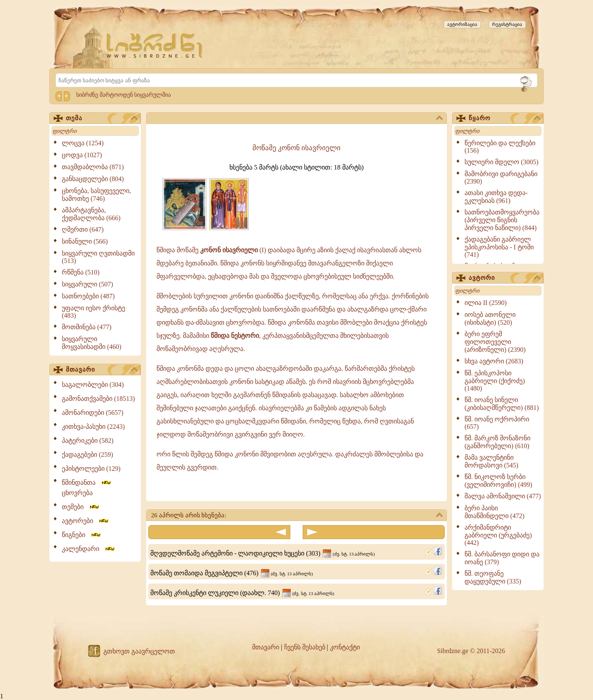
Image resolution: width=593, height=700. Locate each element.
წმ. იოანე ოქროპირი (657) (497, 423)
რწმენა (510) (81, 272)
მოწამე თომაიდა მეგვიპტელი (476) (232, 573)
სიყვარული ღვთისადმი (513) (98, 257)
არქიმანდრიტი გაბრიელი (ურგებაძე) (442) (498, 535)
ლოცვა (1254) (83, 143)
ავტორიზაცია (462, 24)
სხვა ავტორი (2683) (494, 361)
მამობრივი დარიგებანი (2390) (501, 178)
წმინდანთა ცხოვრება (87, 488)
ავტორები (86, 521)
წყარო (504, 119)
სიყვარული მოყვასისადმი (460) (92, 343)
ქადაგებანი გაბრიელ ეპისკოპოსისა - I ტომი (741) (499, 247)
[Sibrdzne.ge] (155, 45)
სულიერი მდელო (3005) (502, 162)
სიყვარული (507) (88, 284)
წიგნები (82, 535)
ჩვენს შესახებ (305, 647)
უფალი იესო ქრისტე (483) (93, 312)
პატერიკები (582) (88, 441)
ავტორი (504, 278)
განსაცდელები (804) (93, 179)
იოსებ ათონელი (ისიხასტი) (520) (490, 319)
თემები (81, 507)
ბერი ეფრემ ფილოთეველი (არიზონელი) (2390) (495, 342)
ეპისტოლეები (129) (91, 469)
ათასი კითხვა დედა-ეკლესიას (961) (496, 197)
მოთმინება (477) (87, 327)
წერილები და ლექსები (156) (500, 147)
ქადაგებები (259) (88, 455)
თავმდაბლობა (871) (93, 167)
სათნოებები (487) (88, 296)
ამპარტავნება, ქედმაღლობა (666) (91, 214)
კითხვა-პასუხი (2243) (93, 427)
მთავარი (102, 370)
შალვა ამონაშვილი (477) (503, 496)
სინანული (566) (85, 241)
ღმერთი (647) (83, 229)
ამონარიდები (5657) (93, 413)
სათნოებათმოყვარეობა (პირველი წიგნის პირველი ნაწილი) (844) (502, 220)
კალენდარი (89, 549)
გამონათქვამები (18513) (98, 399)
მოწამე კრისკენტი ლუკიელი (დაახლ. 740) (242, 593)
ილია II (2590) (486, 303)
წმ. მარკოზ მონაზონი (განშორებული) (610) (497, 442)
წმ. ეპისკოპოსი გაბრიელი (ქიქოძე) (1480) (495, 381)
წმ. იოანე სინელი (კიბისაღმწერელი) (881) (502, 404)
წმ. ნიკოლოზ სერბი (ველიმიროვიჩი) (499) (498, 481)
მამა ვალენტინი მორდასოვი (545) (491, 461)
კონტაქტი (345, 647)
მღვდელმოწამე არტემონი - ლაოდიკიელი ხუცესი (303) (263, 553)
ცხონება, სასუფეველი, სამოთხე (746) (96, 195)
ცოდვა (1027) (82, 155)
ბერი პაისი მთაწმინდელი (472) (495, 512)
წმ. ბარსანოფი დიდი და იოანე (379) (502, 558)
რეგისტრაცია (507, 24)
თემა (102, 119)
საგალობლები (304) (93, 385)
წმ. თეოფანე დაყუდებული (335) (493, 577)
